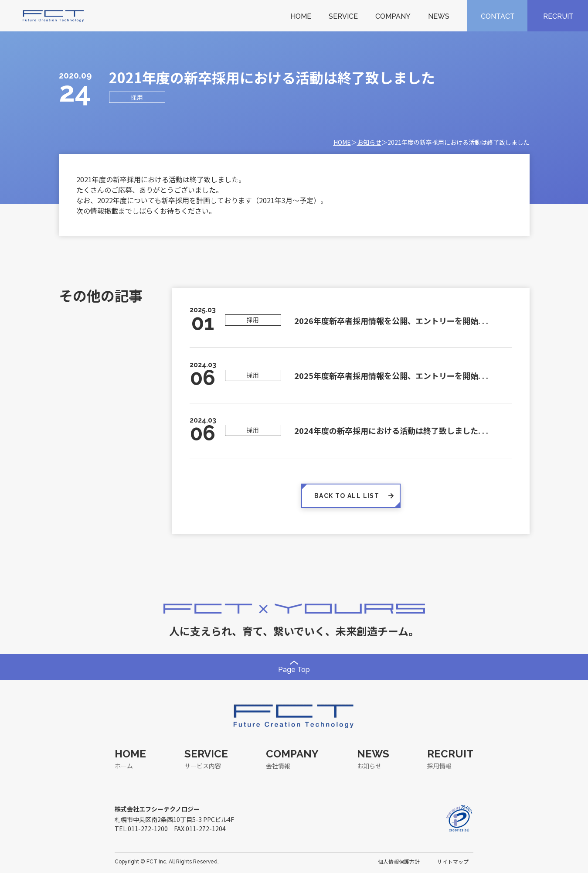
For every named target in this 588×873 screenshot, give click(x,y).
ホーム (124, 766)
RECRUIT (558, 16)
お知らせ (369, 142)
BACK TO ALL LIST (351, 496)
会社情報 (278, 766)
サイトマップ (453, 861)
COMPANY (393, 16)
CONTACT (498, 16)
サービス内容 (203, 766)
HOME (301, 16)
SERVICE (343, 16)
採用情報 (439, 766)
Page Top (294, 667)
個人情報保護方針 (399, 861)
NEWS (439, 16)
